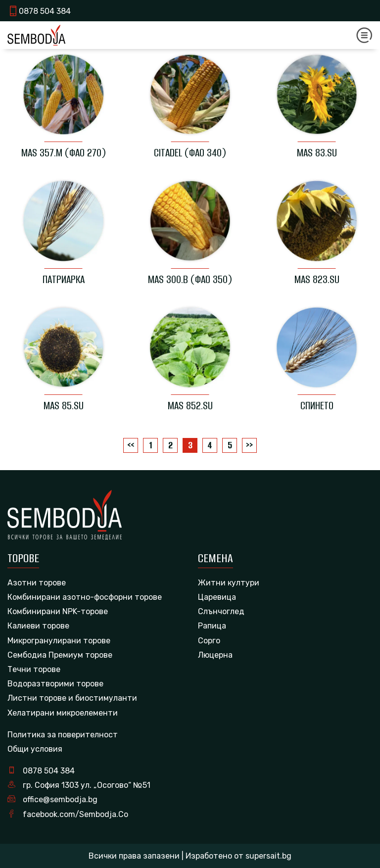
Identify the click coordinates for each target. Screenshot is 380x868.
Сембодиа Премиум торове (60, 655)
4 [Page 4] (210, 445)
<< (131, 445)
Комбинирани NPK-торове (58, 611)
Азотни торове (37, 583)
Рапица (212, 626)
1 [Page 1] (150, 445)
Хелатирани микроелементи (63, 713)
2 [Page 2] (170, 445)
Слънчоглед (221, 611)
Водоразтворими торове (55, 684)
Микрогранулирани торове (59, 641)
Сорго (209, 641)
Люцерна (215, 655)
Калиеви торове (38, 626)
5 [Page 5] (230, 445)
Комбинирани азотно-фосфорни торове (85, 597)
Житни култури (229, 583)
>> (249, 445)
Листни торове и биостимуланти (72, 698)
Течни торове (34, 669)
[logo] (36, 35)
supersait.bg (268, 856)
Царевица (217, 597)
